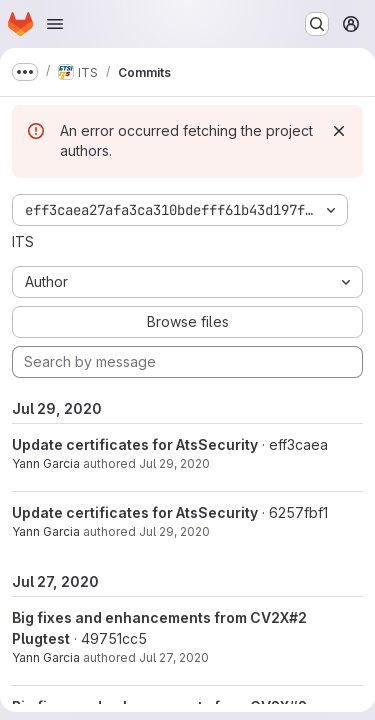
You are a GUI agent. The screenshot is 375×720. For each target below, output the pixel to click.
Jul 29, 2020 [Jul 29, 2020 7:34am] (174, 531)
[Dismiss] (339, 131)
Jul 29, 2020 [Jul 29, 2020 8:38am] (174, 463)
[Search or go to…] (317, 24)
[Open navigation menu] (55, 24)
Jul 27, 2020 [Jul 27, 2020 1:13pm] (174, 657)
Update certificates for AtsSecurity (135, 444)
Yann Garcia (46, 463)
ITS (23, 241)
